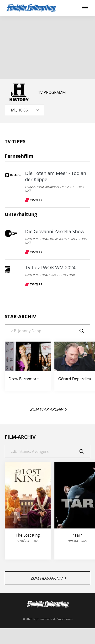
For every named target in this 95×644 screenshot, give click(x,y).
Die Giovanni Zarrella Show (55, 232)
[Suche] (47, 331)
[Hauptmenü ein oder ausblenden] (85, 8)
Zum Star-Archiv (48, 409)
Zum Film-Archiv (48, 578)
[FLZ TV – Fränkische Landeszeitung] (31, 8)
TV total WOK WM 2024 (50, 268)
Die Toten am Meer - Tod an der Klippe (56, 176)
